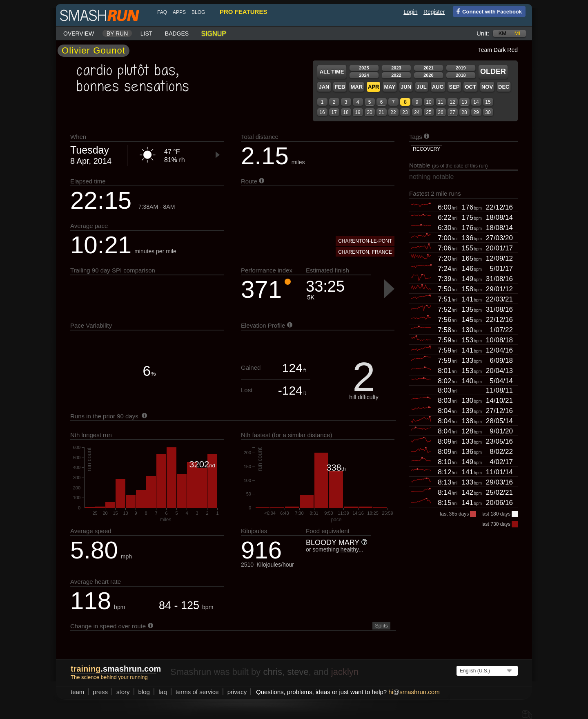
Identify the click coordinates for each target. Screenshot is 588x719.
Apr (373, 87)
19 (357, 112)
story (123, 692)
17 (334, 112)
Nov (487, 87)
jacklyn (345, 672)
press (100, 692)
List (147, 33)
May (390, 87)
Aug (438, 87)
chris (272, 672)
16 (322, 112)
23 (405, 112)
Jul (422, 87)
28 (464, 112)
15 (488, 102)
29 (476, 112)
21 (381, 112)
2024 (364, 75)
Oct (470, 87)
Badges (177, 33)
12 (452, 102)
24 (417, 112)
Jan (324, 87)
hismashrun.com (414, 692)
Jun (406, 87)
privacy (237, 692)
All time (332, 72)
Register (434, 12)
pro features (243, 12)
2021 (428, 68)
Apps (179, 12)
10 (429, 102)
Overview (79, 33)
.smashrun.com (116, 669)
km (503, 33)
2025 (364, 68)
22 (393, 112)
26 (440, 112)
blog (198, 12)
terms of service (197, 692)
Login (410, 12)
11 (440, 102)
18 (346, 112)
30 (488, 112)
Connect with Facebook (487, 11)
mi (517, 33)
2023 (396, 68)
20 (369, 112)
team (77, 692)
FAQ (162, 12)
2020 (428, 75)
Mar (356, 87)
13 (464, 102)
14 (476, 102)
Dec (504, 87)
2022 (396, 75)
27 (452, 112)
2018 (461, 75)
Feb (340, 87)
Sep (454, 87)
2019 (461, 68)
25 (429, 112)
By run (117, 33)
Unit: (483, 33)
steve (298, 672)
